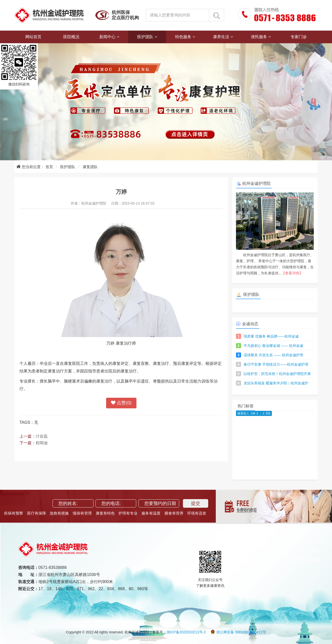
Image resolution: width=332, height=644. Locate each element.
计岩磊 (42, 436)
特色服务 (183, 37)
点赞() (121, 403)
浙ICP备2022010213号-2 (186, 632)
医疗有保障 (37, 513)
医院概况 (71, 37)
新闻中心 (107, 37)
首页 (49, 167)
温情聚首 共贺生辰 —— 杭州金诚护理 (273, 355)
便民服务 (259, 37)
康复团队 (90, 167)
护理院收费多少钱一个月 (52, 596)
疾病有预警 (14, 513)
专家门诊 (299, 37)
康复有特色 (105, 513)
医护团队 (145, 37)
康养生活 (221, 37)
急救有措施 (59, 513)
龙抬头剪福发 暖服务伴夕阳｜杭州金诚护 (276, 383)
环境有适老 (197, 513)
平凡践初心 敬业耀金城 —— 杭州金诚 (273, 346)
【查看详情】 (292, 273)
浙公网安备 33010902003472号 (238, 632)
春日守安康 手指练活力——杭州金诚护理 (276, 364)
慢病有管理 (82, 513)
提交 (196, 503)
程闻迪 (42, 443)
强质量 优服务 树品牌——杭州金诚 (271, 336)
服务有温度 (151, 513)
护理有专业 (128, 513)
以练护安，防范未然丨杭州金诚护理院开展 (277, 374)
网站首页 (33, 37)
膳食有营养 (174, 513)
